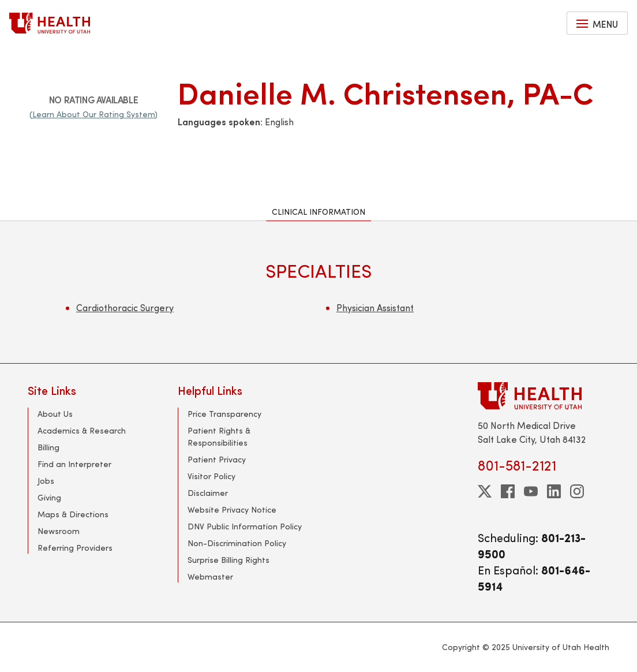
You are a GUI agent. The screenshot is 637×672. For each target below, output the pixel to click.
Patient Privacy (217, 459)
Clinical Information (318, 212)
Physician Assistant (375, 307)
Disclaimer (208, 493)
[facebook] (508, 491)
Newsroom (59, 531)
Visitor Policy (211, 476)
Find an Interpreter (74, 464)
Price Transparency (224, 414)
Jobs (46, 481)
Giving (49, 497)
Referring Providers (75, 548)
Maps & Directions (73, 514)
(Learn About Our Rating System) (93, 114)
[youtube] (531, 491)
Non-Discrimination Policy (237, 543)
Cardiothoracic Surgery (125, 307)
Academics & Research (82, 430)
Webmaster (210, 576)
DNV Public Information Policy (245, 526)
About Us (55, 414)
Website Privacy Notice (232, 509)
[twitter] (485, 491)
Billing (48, 447)
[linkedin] (554, 491)
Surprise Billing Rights (228, 560)
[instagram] (577, 491)
